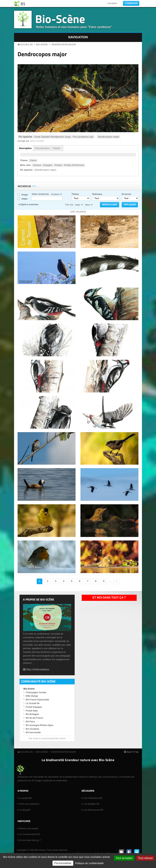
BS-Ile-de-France (35, 718)
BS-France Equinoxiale (38, 700)
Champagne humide (36, 692)
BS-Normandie (33, 732)
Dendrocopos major (64, 45)
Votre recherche (40, 194)
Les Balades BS (91, 804)
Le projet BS (26, 798)
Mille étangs (32, 696)
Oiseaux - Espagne (43, 165)
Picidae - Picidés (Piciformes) (69, 165)
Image (25, 195)
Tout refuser (145, 858)
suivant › (116, 581)
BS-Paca (30, 722)
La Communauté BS (30, 834)
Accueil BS (26, 45)
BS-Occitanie (32, 729)
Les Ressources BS (93, 810)
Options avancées (29, 204)
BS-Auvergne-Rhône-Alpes (40, 725)
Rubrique (97, 194)
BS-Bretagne (32, 714)
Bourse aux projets (29, 828)
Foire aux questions (29, 804)
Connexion (131, 3)
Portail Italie (32, 711)
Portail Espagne (34, 707)
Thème (75, 194)
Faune (33, 160)
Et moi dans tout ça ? (109, 598)
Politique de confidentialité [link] (89, 863)
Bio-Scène (60, 19)
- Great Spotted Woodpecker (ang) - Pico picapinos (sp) (56, 137)
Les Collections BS (93, 798)
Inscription (112, 3)
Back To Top (133, 752)
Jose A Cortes (37, 141)
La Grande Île (33, 703)
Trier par (69, 205)
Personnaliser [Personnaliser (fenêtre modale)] (63, 863)
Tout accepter (124, 858)
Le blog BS (25, 810)
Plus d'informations (38, 669)
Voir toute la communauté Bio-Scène (47, 738)
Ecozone (126, 194)
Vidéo (25, 199)
